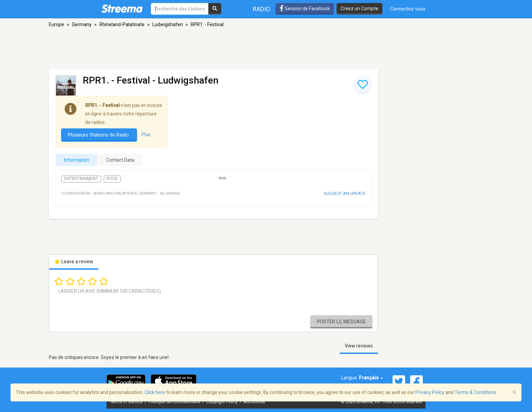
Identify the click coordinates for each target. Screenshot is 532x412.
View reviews (359, 346)
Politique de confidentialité (175, 402)
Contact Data (120, 160)
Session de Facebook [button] (305, 8)
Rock (112, 179)
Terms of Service (127, 402)
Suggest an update (345, 193)
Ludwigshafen (168, 24)
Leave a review (74, 262)
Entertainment (81, 179)
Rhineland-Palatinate (122, 24)
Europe (56, 24)
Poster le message (341, 322)
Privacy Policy (430, 392)
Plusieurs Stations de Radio (99, 135)
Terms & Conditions (476, 392)
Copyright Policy (222, 402)
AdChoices (254, 402)
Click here (155, 392)
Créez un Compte (359, 8)
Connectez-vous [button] (408, 9)
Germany (82, 24)
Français (371, 378)
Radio (262, 9)
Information (77, 160)
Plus (146, 135)
